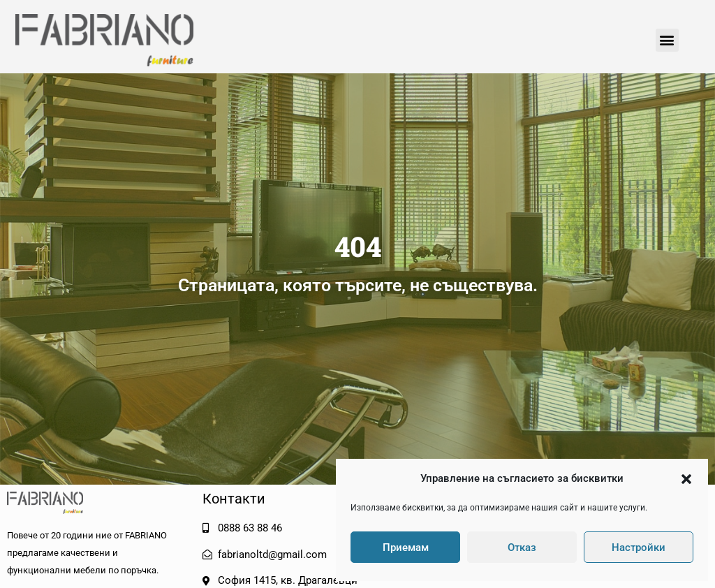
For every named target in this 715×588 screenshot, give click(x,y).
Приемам (406, 547)
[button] (686, 479)
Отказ (522, 547)
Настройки (639, 547)
